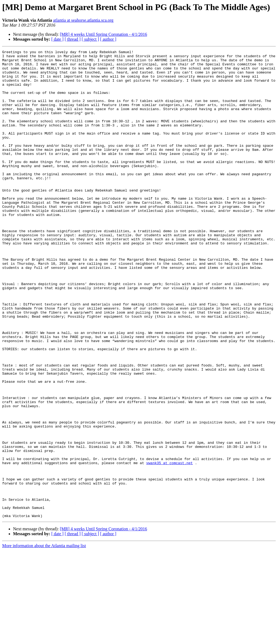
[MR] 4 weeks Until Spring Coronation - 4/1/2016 (103, 34)
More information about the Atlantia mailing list (44, 639)
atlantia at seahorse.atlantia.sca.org (83, 20)
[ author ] (108, 39)
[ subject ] (90, 39)
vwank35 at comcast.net (169, 546)
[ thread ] (73, 39)
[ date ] (57, 39)
